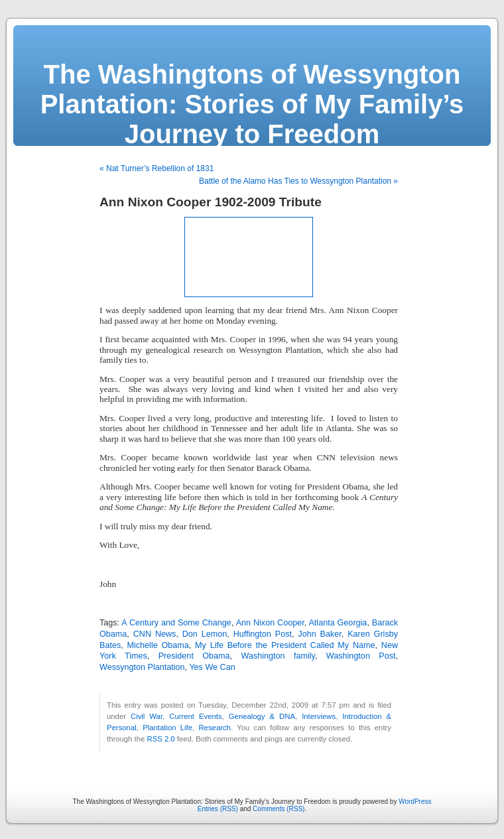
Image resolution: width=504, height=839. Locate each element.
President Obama (194, 656)
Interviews (319, 716)
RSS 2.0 (160, 739)
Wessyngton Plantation (142, 667)
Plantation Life (167, 728)
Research (214, 728)
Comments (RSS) (279, 809)
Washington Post (361, 656)
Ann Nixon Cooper (270, 623)
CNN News (155, 634)
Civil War (147, 716)
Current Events (195, 716)
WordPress (415, 802)
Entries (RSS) (218, 809)
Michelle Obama (158, 645)
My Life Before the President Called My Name (285, 645)
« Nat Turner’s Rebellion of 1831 (157, 168)
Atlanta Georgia (338, 623)
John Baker (319, 634)
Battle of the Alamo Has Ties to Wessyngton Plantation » (298, 181)
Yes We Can (212, 667)
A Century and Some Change (176, 623)
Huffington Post (263, 634)
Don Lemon (205, 634)
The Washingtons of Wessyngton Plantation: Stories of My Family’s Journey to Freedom (252, 104)
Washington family (278, 656)
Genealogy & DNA (262, 716)
